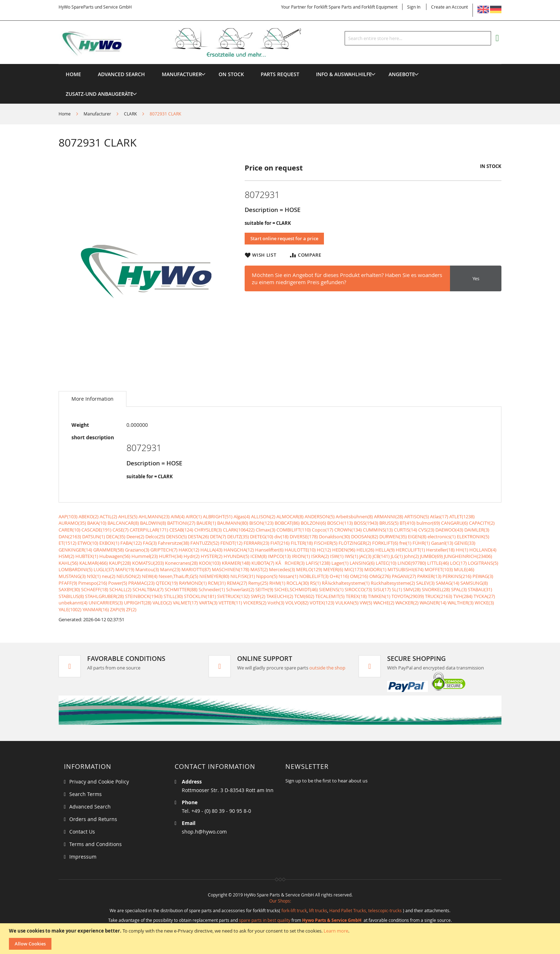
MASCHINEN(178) (231, 569)
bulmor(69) (428, 523)
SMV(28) (412, 589)
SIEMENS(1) (331, 589)
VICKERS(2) (255, 603)
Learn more (336, 931)
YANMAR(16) (96, 609)
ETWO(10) (88, 543)
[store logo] (191, 43)
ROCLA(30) (298, 583)
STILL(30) (173, 596)
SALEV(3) (425, 583)
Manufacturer (97, 114)
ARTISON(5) (417, 516)
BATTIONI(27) (181, 523)
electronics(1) (442, 537)
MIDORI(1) (375, 569)
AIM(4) (178, 516)
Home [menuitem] (73, 74)
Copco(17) (322, 530)
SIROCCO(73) (358, 589)
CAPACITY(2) (482, 523)
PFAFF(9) (68, 583)
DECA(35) (116, 537)
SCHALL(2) (120, 589)
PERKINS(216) (457, 576)
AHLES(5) (128, 516)
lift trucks (318, 910)
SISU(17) (382, 589)
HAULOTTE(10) (300, 550)
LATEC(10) (386, 563)
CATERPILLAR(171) (149, 530)
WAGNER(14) (433, 603)
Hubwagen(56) (115, 556)
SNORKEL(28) (436, 589)
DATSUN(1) (94, 537)
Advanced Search (90, 807)
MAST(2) (259, 569)
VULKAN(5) (347, 603)
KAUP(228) (120, 563)
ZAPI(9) (117, 609)
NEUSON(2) (129, 576)
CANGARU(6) (454, 523)
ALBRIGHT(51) (218, 516)
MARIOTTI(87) (196, 569)
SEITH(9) (264, 589)
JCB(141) (381, 556)
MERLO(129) (309, 569)
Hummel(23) (145, 556)
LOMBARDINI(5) (76, 569)
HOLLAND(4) (483, 550)
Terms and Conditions (96, 844)
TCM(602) (304, 596)
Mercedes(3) (282, 569)
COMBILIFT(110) (294, 530)
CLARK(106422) (239, 530)
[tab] (92, 399)
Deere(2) (135, 537)
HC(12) (324, 550)
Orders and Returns (93, 819)
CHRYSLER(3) (208, 530)
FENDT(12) (231, 543)
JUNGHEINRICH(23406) (468, 556)
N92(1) (94, 576)
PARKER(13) (429, 576)
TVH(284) (463, 596)
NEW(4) (150, 576)
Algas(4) (242, 516)
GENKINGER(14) (75, 550)
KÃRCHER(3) (290, 563)
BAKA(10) (97, 523)
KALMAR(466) (94, 563)
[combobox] (418, 38)
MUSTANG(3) (72, 576)
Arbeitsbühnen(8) (354, 516)
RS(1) (315, 583)
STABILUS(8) (71, 596)
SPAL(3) (459, 589)
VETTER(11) (230, 603)
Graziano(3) (137, 550)
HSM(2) (66, 556)
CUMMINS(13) (378, 530)
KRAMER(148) (236, 563)
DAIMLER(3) (477, 530)
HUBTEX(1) (87, 556)
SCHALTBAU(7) (148, 589)
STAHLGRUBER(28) (104, 596)
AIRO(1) (194, 516)
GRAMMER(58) (109, 550)
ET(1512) (67, 543)
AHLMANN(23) (154, 516)
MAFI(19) (125, 569)
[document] (281, 939)
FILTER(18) (302, 543)
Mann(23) (170, 569)
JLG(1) (397, 556)
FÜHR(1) (421, 543)
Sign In (414, 7)
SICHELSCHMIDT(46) (296, 589)
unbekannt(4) (73, 603)
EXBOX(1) (109, 543)
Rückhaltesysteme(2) (393, 583)
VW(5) (366, 603)
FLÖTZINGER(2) (355, 543)
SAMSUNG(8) (474, 583)
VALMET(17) (185, 603)
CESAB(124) (181, 530)
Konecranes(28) (181, 563)
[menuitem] (182, 74)
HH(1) (462, 550)
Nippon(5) (267, 576)
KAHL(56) (68, 563)
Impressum (83, 857)
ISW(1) (337, 556)
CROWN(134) (348, 530)
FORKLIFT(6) (385, 543)
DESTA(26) (198, 537)
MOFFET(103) (439, 569)
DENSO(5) (176, 537)
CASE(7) (121, 530)
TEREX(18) (356, 596)
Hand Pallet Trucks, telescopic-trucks (366, 910)
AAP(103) (68, 516)
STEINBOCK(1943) (144, 596)
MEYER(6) (333, 569)
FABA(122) (131, 543)
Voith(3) (276, 603)
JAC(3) (365, 556)
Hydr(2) (192, 556)
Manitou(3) (147, 569)
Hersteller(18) (440, 550)
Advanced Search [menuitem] (121, 74)
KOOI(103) (210, 563)
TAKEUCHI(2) (280, 596)
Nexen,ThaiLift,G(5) (178, 576)
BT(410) (407, 523)
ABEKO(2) (89, 516)
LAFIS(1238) (318, 563)
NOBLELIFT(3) (314, 576)
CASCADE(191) (96, 530)
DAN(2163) (70, 537)
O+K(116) (339, 576)
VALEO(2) (162, 603)
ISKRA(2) (320, 556)
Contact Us (82, 832)
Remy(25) (258, 583)
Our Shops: (280, 901)
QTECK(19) (167, 583)
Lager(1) (340, 563)
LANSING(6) (362, 563)
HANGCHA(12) (239, 550)
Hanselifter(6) (269, 550)
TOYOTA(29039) (408, 596)
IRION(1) (301, 556)
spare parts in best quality (265, 920)
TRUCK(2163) (439, 596)
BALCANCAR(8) (123, 523)
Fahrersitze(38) (174, 543)
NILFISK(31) (243, 576)
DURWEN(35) (393, 537)
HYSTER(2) (212, 556)
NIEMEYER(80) (214, 576)
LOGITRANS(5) (483, 563)
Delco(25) (155, 537)
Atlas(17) (439, 516)
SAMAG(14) (447, 583)
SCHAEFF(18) (95, 589)
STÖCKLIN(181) (200, 596)
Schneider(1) (212, 589)
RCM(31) (217, 583)
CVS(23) (426, 530)
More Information (92, 399)
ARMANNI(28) (389, 516)
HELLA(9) (385, 550)
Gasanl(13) (442, 543)
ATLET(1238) (462, 516)
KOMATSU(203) (148, 563)
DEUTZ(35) (238, 537)
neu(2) (109, 576)
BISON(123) (261, 523)
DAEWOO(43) (449, 530)
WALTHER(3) (461, 603)
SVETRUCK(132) (233, 596)
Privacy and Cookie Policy (99, 782)
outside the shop (327, 668)
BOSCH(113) (340, 523)
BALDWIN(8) (153, 523)
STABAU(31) (480, 589)
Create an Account (449, 7)
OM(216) (359, 576)
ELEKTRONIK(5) (473, 537)
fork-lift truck (294, 910)
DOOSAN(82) (365, 537)
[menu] (280, 64)
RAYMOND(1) (193, 583)
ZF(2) (131, 609)
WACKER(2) (407, 603)
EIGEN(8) (417, 537)
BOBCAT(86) (287, 523)
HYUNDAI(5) (236, 556)
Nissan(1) (288, 576)
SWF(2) (258, 596)
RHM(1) (277, 583)
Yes (476, 278)
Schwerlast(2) (240, 589)
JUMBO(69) (431, 556)
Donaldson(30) (334, 537)
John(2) (411, 556)
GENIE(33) (465, 543)
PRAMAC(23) (141, 583)
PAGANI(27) (404, 576)
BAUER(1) (206, 523)
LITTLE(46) (438, 563)
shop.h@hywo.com (204, 832)
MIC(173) (354, 569)
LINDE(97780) (412, 563)
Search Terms (86, 794)
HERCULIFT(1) (410, 550)
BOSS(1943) (366, 523)
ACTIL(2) (108, 516)
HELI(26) (365, 550)
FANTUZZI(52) (205, 543)
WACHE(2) (384, 603)
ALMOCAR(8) (290, 516)
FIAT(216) (280, 543)
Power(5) (118, 583)
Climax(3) (266, 530)
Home (65, 114)
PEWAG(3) (483, 576)
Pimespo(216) (93, 583)
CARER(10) (69, 530)
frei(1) (405, 543)
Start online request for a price (284, 238)
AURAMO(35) (72, 523)
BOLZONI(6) (313, 523)
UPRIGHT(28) (138, 603)
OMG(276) (380, 576)
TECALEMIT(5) (330, 596)
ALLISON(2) (263, 516)
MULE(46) (464, 569)
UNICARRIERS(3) (106, 603)
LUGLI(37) (104, 569)
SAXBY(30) (69, 589)
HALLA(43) (211, 550)
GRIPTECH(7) (164, 550)
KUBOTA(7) (263, 563)
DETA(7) (218, 537)
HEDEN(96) (344, 550)
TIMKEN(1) (379, 596)
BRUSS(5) (389, 523)
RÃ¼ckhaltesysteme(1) (346, 583)
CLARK (130, 114)
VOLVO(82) (297, 603)
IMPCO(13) (279, 556)
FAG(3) (150, 543)
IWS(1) (351, 556)
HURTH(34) (171, 556)
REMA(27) (237, 583)
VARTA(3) (208, 603)
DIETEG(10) (262, 537)
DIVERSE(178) (304, 537)
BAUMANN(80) (233, 523)
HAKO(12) (189, 550)
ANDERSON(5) (320, 516)
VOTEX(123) (322, 603)
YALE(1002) (70, 609)
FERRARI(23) (256, 543)
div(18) (281, 537)
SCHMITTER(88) (181, 589)
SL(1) (397, 589)
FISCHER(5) (326, 543)
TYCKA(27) (484, 596)
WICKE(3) (484, 603)
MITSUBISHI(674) (406, 569)
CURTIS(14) (406, 530)
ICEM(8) (259, 556)
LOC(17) (458, 563)
